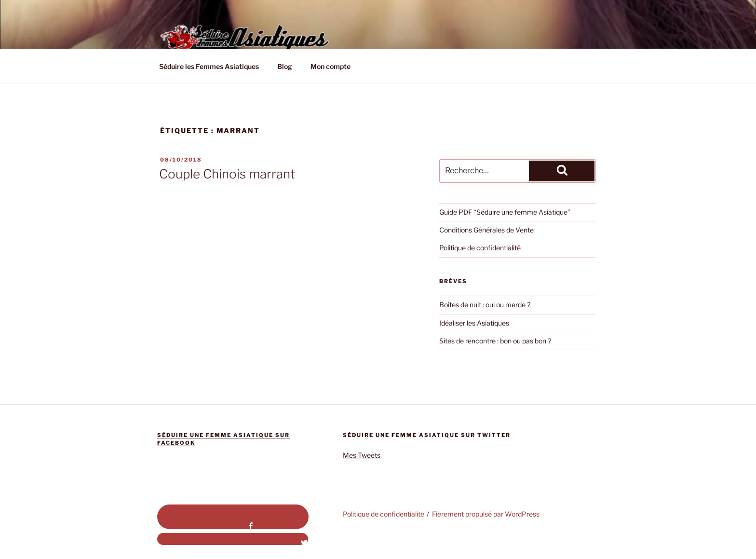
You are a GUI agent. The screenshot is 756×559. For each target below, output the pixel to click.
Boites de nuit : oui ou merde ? (485, 305)
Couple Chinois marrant (227, 174)
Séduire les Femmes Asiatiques (209, 66)
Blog (285, 66)
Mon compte (331, 66)
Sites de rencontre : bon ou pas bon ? (495, 341)
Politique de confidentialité (480, 248)
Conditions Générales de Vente (486, 230)
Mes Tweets (362, 455)
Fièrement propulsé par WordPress (486, 514)
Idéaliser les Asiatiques (474, 323)
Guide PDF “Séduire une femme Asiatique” (505, 212)
